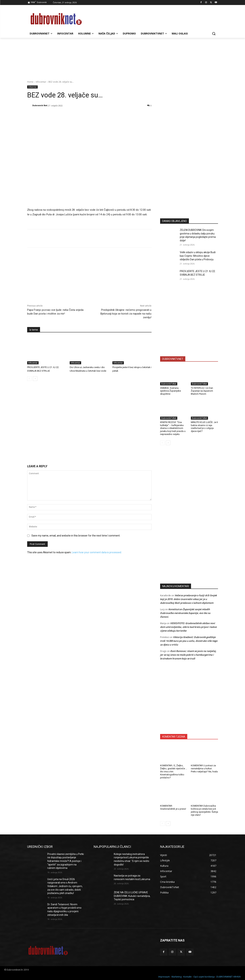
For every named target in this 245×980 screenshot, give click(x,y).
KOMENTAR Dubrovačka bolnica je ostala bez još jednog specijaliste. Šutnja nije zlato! (204, 810)
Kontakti (187, 977)
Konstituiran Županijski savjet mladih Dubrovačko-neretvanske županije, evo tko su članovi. (185, 613)
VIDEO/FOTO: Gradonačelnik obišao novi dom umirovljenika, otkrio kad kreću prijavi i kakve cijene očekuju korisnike (188, 627)
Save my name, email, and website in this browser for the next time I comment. (76, 536)
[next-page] (35, 379)
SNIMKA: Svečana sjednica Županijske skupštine (170, 391)
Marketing (177, 977)
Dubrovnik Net (40, 105)
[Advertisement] (189, 181)
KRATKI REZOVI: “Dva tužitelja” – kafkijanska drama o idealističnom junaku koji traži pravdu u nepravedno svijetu (173, 428)
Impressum (164, 977)
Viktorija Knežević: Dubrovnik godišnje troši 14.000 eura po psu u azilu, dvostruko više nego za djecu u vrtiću (189, 641)
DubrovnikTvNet (169, 384)
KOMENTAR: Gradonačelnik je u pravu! (173, 807)
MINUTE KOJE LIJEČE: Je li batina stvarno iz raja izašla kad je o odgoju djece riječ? (204, 427)
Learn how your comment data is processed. (97, 552)
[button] (214, 34)
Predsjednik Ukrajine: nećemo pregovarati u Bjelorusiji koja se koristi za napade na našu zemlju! (126, 314)
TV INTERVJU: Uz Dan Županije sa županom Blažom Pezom (202, 391)
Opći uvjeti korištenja (204, 977)
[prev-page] (29, 379)
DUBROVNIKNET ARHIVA (229, 977)
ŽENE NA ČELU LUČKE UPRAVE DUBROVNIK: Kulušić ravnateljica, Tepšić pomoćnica (132, 896)
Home (30, 82)
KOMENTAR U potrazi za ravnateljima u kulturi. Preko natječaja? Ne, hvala (204, 768)
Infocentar (41, 82)
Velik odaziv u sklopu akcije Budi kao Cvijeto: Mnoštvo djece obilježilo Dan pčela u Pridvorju (198, 256)
